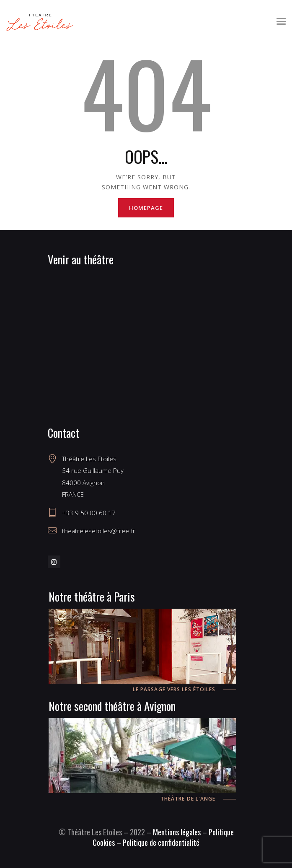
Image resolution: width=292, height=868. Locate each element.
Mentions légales (177, 832)
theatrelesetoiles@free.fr (99, 531)
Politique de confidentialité (161, 842)
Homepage (146, 208)
